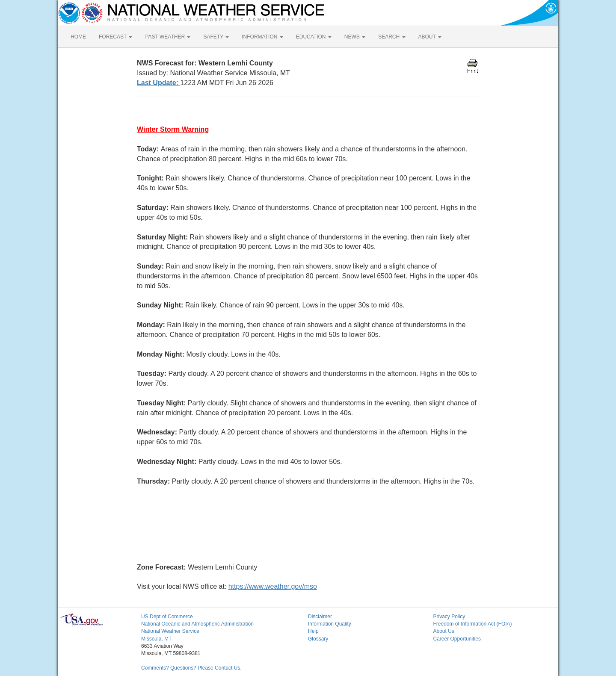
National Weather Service (170, 631)
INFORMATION (262, 37)
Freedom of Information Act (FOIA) (473, 624)
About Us (444, 631)
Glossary (318, 639)
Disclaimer (320, 617)
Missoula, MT (156, 639)
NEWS (355, 37)
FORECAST (115, 37)
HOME (78, 37)
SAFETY (216, 37)
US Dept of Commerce (167, 617)
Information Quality (330, 624)
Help (313, 631)
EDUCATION (314, 37)
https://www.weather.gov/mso (273, 586)
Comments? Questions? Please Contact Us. (191, 668)
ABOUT (430, 37)
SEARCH (392, 37)
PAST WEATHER (168, 37)
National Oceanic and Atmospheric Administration (197, 624)
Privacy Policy (449, 617)
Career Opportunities (457, 639)
